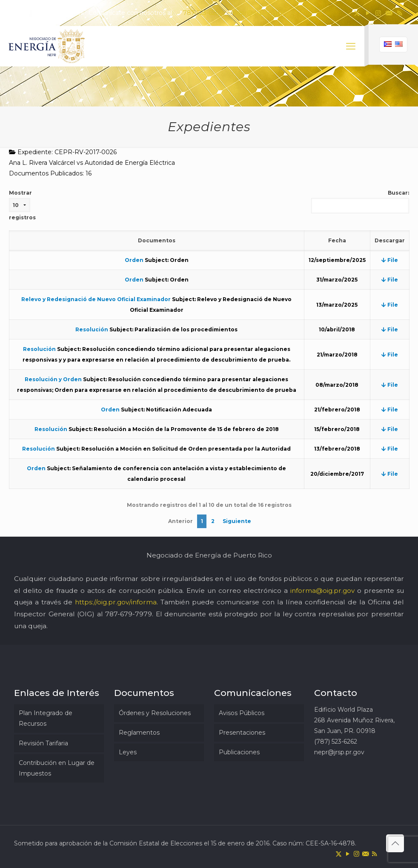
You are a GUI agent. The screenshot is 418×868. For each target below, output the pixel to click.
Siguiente (237, 521)
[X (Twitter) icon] (357, 13)
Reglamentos (139, 733)
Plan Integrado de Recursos (46, 718)
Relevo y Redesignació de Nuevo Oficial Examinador (96, 299)
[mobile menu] (351, 46)
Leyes (128, 752)
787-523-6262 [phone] (203, 13)
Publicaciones (239, 752)
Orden (134, 260)
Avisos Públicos (242, 713)
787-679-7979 (129, 614)
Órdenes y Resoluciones (155, 713)
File (390, 260)
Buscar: (360, 201)
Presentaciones (242, 733)
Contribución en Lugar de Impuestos (57, 768)
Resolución (92, 329)
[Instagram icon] (378, 13)
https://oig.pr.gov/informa (116, 602)
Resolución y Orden (53, 379)
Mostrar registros (22, 205)
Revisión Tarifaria (43, 743)
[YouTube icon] (368, 13)
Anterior (180, 521)
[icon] (389, 13)
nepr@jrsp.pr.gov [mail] (258, 13)
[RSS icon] (399, 13)
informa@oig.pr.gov (322, 591)
